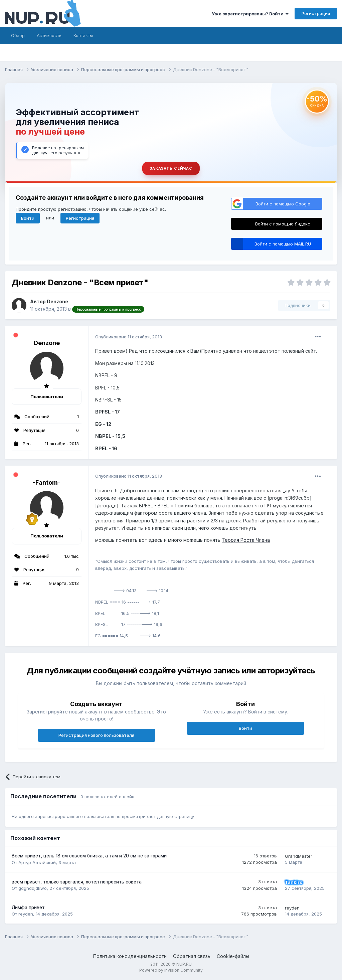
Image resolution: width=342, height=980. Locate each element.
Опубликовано (129, 337)
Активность (49, 35)
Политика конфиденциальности (130, 956)
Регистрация (316, 13)
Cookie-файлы (233, 956)
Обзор (18, 35)
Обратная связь (192, 956)
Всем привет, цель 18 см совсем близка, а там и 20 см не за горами (89, 856)
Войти (28, 218)
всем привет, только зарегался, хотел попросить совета (77, 882)
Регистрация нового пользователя (96, 735)
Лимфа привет (28, 908)
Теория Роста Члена (246, 540)
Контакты (83, 35)
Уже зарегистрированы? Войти (250, 14)
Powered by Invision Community (171, 970)
